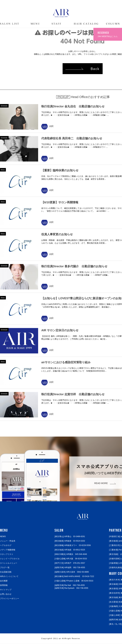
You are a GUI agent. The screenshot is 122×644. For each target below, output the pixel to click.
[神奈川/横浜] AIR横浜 (71, 554)
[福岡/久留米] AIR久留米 (72, 572)
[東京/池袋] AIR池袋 (70, 550)
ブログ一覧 (5, 568)
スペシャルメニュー (9, 563)
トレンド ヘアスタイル (10, 559)
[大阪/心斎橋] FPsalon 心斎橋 (74, 581)
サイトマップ (6, 590)
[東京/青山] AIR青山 (70, 536)
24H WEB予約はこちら (108, 34)
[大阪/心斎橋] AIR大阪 (71, 559)
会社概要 (4, 581)
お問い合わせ (6, 594)
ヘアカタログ (6, 545)
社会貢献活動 (6, 572)
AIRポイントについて (9, 576)
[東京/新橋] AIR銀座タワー (73, 545)
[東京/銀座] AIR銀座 (70, 541)
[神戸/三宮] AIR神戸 (70, 563)
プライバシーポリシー (10, 599)
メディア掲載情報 (8, 550)
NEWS (3, 536)
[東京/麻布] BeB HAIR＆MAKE (74, 576)
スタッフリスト (7, 554)
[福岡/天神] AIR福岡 (70, 568)
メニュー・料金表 (8, 541)
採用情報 (4, 585)
